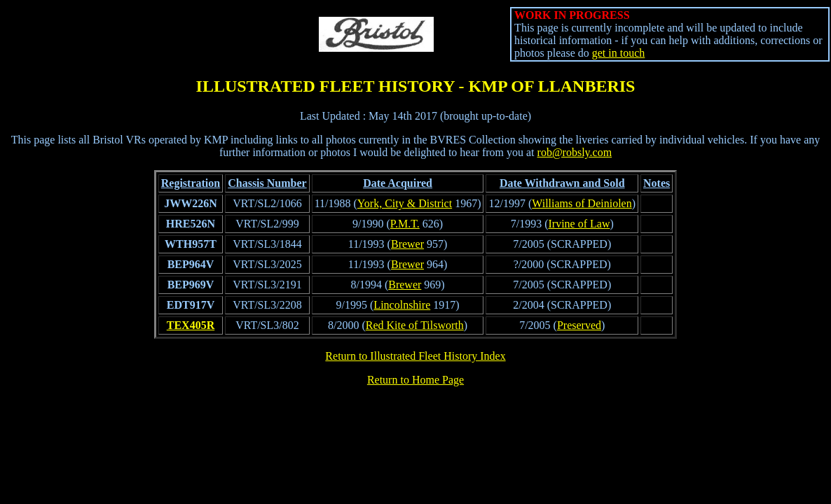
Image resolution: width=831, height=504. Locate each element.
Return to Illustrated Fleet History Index (415, 356)
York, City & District (405, 203)
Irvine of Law (579, 224)
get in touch (619, 53)
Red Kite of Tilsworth (415, 325)
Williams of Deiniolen (582, 203)
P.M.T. (405, 224)
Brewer (407, 244)
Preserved (579, 325)
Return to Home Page (415, 380)
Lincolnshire (402, 305)
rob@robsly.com (575, 152)
